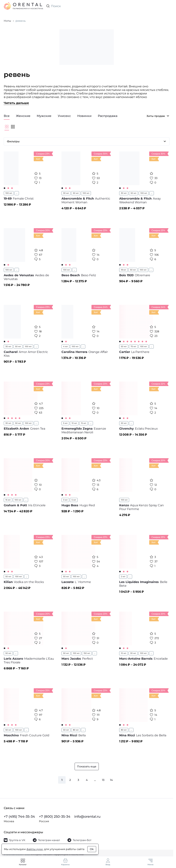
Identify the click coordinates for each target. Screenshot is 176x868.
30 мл (66, 193)
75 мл (133, 346)
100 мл (9, 193)
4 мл (65, 346)
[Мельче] (13, 127)
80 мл (76, 730)
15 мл (84, 423)
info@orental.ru (87, 817)
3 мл (65, 500)
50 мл (76, 193)
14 (111, 780)
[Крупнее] (7, 127)
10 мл (74, 423)
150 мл (87, 653)
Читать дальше (16, 103)
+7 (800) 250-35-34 (55, 817)
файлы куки (35, 849)
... (17, 193)
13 (103, 780)
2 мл (123, 577)
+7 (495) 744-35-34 (19, 817)
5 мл (65, 423)
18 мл (123, 270)
